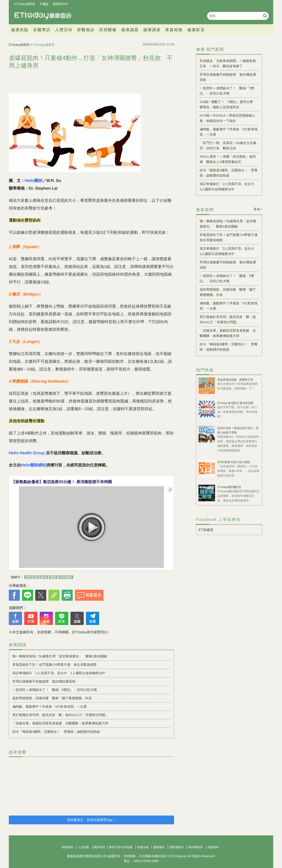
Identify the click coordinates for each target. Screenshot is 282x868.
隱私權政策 (177, 847)
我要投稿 (67, 847)
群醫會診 (86, 30)
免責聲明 (213, 847)
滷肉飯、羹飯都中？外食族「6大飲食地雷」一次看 (50, 706)
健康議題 (130, 30)
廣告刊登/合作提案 (121, 847)
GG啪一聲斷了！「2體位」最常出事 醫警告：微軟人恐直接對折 (228, 104)
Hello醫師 (66, 577)
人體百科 (64, 30)
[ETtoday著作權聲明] (89, 632)
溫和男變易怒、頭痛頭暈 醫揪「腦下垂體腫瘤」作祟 (52, 698)
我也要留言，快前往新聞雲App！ (91, 820)
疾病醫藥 (108, 30)
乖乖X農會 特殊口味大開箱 (234, 462)
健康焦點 (20, 30)
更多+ (258, 209)
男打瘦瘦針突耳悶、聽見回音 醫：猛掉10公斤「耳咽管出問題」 (60, 715)
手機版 (44, 4)
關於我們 (99, 847)
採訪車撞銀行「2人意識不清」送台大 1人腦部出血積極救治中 (59, 673)
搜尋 (265, 16)
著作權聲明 (196, 847)
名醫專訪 (42, 30)
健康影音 (196, 30)
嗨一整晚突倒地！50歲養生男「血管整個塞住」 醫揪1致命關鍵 (60, 656)
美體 (28, 577)
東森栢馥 (174, 30)
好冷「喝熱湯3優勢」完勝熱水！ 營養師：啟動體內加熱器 (56, 732)
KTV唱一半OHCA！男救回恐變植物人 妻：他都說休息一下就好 (229, 118)
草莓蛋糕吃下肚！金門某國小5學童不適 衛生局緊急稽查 (55, 665)
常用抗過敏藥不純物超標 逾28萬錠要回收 (44, 681)
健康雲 (43, 16)
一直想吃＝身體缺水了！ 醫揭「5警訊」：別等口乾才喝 (55, 690)
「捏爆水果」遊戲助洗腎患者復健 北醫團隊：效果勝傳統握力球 (60, 723)
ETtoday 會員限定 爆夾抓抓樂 (235, 403)
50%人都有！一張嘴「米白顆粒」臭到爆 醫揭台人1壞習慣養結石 (228, 159)
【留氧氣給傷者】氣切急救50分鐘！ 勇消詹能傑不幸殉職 (62, 482)
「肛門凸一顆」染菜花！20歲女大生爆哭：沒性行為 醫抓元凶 (228, 145)
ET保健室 (206, 530)
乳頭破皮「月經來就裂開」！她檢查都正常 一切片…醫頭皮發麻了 (228, 63)
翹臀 (53, 577)
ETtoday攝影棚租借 (229, 487)
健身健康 (41, 577)
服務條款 (159, 847)
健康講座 (152, 30)
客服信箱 (143, 847)
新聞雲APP (61, 4)
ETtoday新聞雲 (25, 4)
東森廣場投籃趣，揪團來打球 (235, 380)
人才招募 (83, 847)
